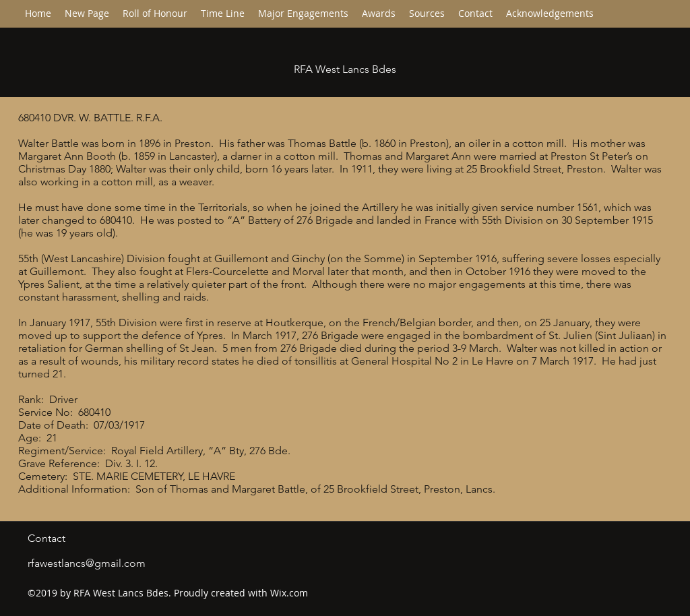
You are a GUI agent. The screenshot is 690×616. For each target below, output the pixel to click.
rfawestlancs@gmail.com (87, 563)
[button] (223, 13)
